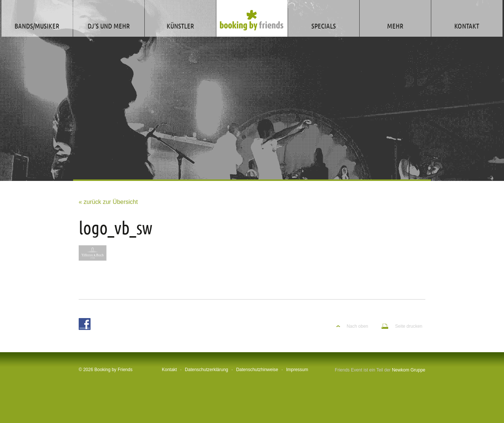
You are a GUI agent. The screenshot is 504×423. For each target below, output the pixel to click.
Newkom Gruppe (409, 370)
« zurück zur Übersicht (108, 202)
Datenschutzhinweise (257, 370)
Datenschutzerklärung (207, 370)
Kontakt (169, 370)
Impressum (297, 370)
